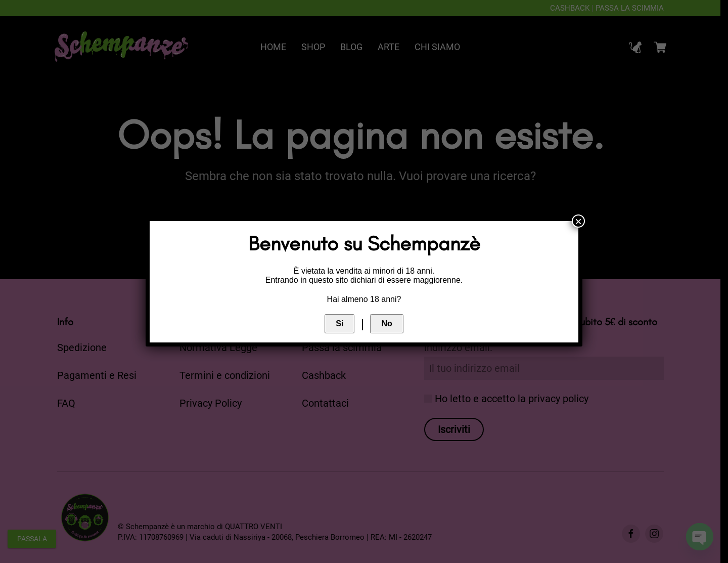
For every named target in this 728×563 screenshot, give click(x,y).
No (386, 323)
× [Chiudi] (578, 221)
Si (339, 323)
